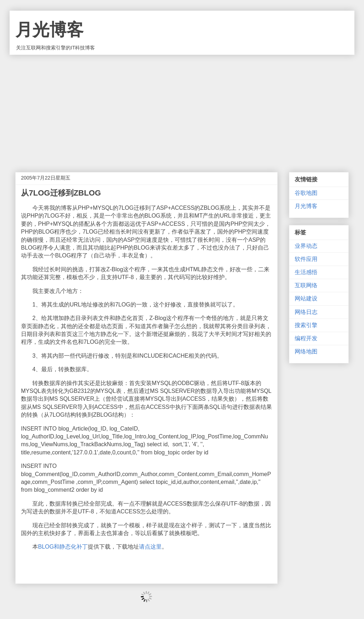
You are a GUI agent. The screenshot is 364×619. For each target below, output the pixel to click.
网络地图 (306, 351)
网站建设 (306, 298)
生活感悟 (306, 272)
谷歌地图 (306, 193)
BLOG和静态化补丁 (63, 547)
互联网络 (306, 285)
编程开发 (306, 338)
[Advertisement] (182, 108)
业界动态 (306, 246)
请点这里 (150, 547)
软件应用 (306, 259)
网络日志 (306, 312)
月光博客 (49, 30)
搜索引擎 (306, 325)
